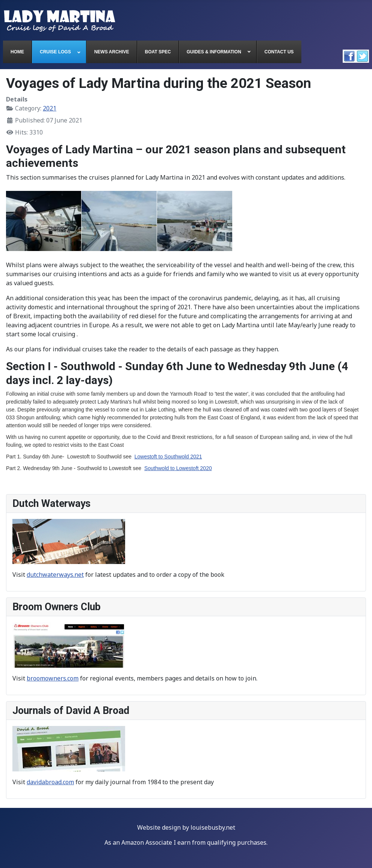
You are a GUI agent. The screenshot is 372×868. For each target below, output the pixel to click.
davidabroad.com (50, 782)
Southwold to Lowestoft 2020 (178, 468)
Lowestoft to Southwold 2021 (168, 457)
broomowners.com (53, 678)
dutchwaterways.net (55, 575)
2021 (50, 108)
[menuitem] (17, 52)
